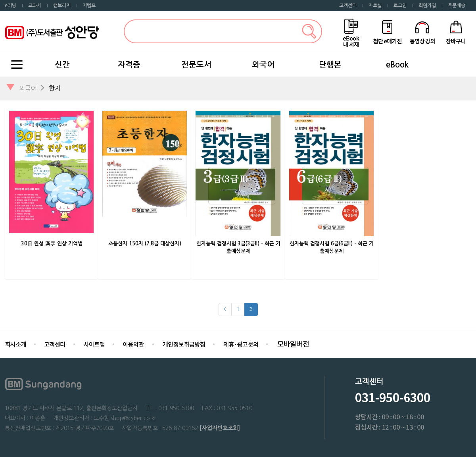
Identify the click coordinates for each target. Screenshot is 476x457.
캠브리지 (62, 6)
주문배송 (457, 6)
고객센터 (348, 6)
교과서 (35, 6)
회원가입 (427, 6)
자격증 (129, 65)
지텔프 (89, 6)
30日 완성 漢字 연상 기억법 (52, 244)
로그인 (400, 6)
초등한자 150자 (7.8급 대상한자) (145, 244)
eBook (397, 65)
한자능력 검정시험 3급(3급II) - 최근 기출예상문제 (238, 247)
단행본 (330, 65)
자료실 (375, 6)
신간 (62, 65)
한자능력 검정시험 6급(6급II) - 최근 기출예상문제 (332, 247)
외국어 (263, 65)
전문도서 (196, 65)
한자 (55, 88)
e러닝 (11, 6)
